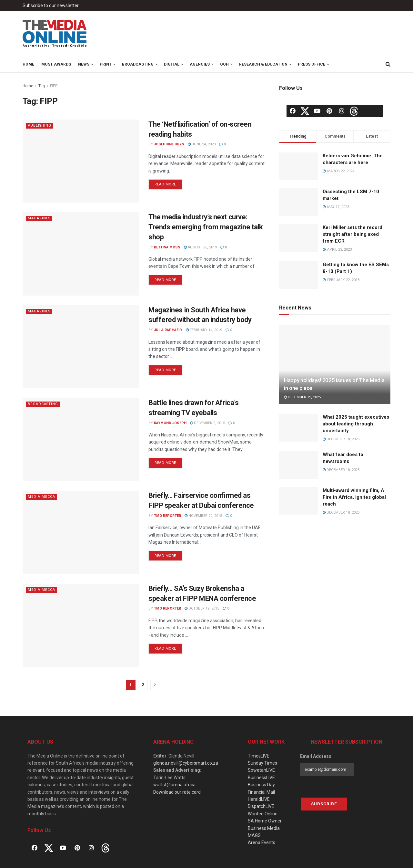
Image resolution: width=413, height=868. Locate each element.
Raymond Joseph (170, 423)
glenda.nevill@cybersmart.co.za (186, 763)
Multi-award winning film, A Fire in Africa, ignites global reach (354, 497)
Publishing (40, 125)
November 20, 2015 (203, 516)
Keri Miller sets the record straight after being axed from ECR (353, 234)
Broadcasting (138, 64)
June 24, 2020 (202, 144)
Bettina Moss (167, 247)
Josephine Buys (169, 144)
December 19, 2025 (302, 397)
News (84, 64)
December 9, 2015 (207, 423)
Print (106, 64)
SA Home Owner (265, 821)
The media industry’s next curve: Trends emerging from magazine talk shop (206, 227)
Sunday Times (262, 763)
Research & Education (263, 64)
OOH (224, 64)
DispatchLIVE (261, 806)
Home (28, 64)
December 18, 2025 (341, 439)
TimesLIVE (259, 756)
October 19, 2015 (202, 608)
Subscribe (324, 804)
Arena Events (262, 842)
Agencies (200, 64)
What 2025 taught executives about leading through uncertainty (356, 424)
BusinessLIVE (261, 778)
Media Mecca (41, 497)
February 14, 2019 (204, 330)
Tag (42, 86)
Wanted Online (263, 814)
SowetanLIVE (261, 770)
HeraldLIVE (259, 799)
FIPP (54, 86)
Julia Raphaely (168, 330)
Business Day (261, 785)
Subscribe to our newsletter (51, 5)
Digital (172, 64)
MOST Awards (56, 64)
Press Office (312, 64)
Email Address (316, 756)
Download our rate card (177, 792)
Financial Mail (261, 792)
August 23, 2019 (200, 247)
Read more (165, 184)
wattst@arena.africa (174, 785)
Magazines (39, 218)
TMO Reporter (167, 516)
